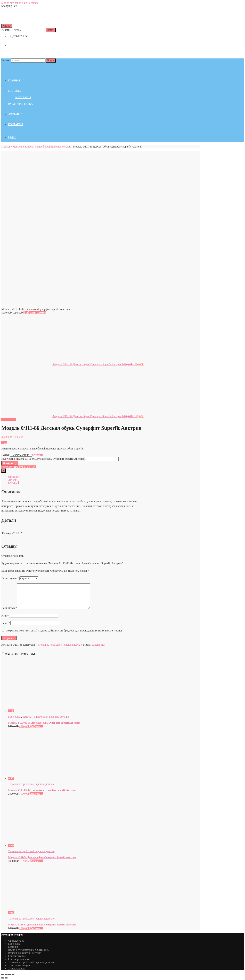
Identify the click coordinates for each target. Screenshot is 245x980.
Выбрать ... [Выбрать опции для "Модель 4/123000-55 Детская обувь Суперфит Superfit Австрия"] (37, 726)
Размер (6, 455)
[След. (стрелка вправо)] (6, 978)
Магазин (18, 147)
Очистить (38, 455)
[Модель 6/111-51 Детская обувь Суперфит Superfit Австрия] (40, 913)
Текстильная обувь (19, 965)
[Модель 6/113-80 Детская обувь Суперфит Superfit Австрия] (40, 778)
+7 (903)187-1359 (18, 36)
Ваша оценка (10, 578)
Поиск (51, 30)
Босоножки (15, 717)
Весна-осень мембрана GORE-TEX (28, 950)
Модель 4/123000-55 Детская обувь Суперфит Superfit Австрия (44, 723)
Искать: (6, 30)
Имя (5, 616)
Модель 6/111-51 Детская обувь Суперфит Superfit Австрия (42, 925)
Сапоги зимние (17, 956)
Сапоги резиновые (19, 959)
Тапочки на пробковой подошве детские (48, 147)
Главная (6, 147)
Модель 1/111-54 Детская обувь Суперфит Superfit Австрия (42, 857)
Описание (14, 477)
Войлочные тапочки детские (25, 953)
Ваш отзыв (9, 608)
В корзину (10, 463)
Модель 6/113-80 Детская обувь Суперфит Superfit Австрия (42, 790)
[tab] (76, 477)
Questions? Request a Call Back (19, 467)
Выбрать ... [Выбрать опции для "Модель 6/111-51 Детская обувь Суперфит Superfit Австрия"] (37, 928)
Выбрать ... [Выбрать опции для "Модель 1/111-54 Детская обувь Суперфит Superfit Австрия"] (36, 861)
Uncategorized (16, 941)
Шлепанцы (98, 645)
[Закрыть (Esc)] (3, 975)
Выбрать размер (35, 313)
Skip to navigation (11, 3)
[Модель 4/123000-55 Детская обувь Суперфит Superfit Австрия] (39, 711)
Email (6, 623)
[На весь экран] (10, 975)
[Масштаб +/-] (13, 975)
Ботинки (13, 947)
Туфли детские (17, 968)
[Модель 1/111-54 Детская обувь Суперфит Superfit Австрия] (40, 845)
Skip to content (30, 3)
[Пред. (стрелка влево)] (3, 978)
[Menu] (7, 26)
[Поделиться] (6, 975)
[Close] (3, 471)
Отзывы (14, 483)
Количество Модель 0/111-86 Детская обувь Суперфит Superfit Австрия (43, 459)
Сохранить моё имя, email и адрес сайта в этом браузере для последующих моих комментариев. (64, 631)
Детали (12, 480)
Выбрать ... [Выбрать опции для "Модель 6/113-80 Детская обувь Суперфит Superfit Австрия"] (37, 794)
